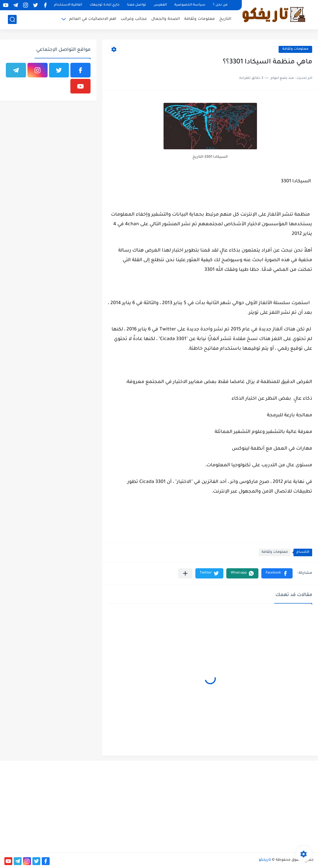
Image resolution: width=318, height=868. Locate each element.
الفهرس (160, 5)
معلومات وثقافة (200, 19)
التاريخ (225, 19)
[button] (277, 573)
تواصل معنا (137, 5)
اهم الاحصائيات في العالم (93, 19)
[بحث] (12, 19)
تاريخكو (265, 860)
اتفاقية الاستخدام (68, 5)
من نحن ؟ (220, 5)
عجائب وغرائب (134, 19)
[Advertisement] (265, 806)
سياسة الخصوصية (190, 5)
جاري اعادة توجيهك (105, 5)
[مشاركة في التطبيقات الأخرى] (185, 573)
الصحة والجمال (166, 19)
